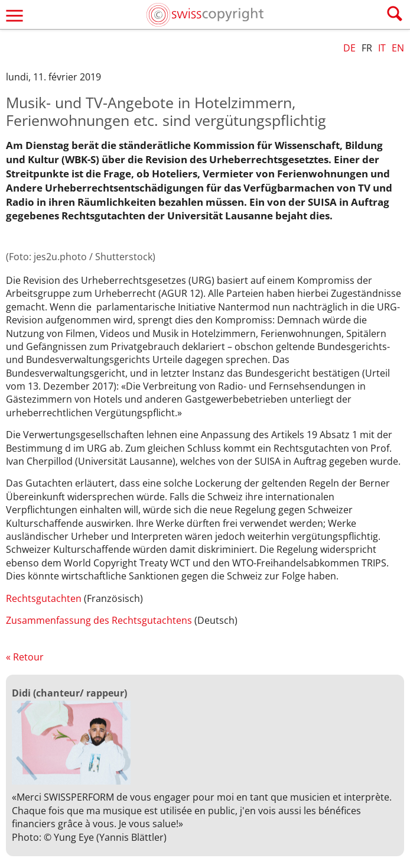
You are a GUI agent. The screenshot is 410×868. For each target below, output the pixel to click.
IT (382, 48)
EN (398, 48)
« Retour (25, 657)
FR (367, 48)
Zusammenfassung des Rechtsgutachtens (99, 620)
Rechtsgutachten (44, 598)
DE (349, 48)
